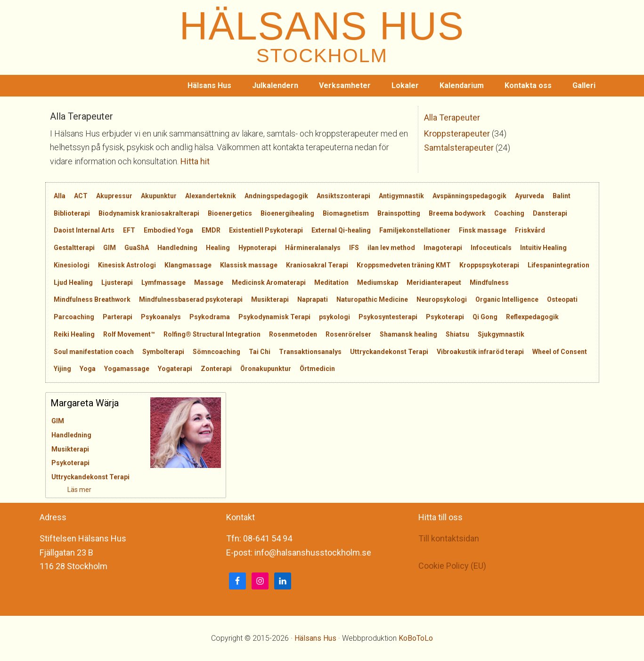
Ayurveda (530, 196)
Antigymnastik (401, 196)
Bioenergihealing (287, 213)
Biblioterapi (72, 213)
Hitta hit (195, 161)
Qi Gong (485, 317)
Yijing (62, 369)
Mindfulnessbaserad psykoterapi (191, 299)
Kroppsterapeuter (457, 133)
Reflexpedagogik (532, 317)
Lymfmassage (163, 282)
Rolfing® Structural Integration (212, 334)
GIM (110, 248)
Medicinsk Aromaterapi (269, 282)
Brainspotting (399, 213)
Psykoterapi (445, 317)
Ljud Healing (73, 282)
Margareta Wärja (85, 403)
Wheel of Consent (560, 352)
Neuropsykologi (442, 299)
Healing (218, 248)
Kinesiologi (72, 265)
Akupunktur (159, 196)
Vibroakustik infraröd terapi (480, 352)
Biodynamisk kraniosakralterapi (149, 213)
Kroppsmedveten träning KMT (404, 265)
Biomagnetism (346, 213)
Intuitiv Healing (543, 248)
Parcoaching (74, 317)
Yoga (88, 369)
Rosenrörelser (348, 334)
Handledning (177, 248)
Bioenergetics (230, 213)
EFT (129, 230)
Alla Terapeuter (452, 117)
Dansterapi (550, 213)
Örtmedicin (317, 369)
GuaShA (137, 248)
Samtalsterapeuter (459, 148)
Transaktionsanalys (310, 352)
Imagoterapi (443, 248)
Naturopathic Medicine (372, 299)
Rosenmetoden (293, 334)
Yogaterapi (175, 369)
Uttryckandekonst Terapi (389, 352)
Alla (60, 196)
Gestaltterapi (74, 248)
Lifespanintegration (558, 265)
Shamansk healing (408, 334)
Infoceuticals (491, 248)
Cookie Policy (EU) (452, 566)
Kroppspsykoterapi (489, 265)
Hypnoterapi (257, 248)
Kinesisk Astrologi (127, 265)
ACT (81, 196)
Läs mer (62, 490)
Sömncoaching (216, 352)
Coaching (509, 213)
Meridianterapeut (434, 282)
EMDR (211, 230)
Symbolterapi (163, 352)
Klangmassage (188, 265)
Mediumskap (378, 282)
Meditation (331, 282)
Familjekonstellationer (415, 230)
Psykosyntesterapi (388, 317)
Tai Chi (260, 352)
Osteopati (562, 299)
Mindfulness (489, 282)
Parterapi (118, 317)
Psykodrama (210, 317)
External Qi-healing (341, 230)
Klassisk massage (249, 265)
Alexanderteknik (211, 196)
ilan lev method (391, 248)
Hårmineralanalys (313, 248)
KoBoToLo (416, 638)
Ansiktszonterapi (343, 196)
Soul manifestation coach (94, 352)
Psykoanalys (161, 317)
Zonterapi (216, 369)
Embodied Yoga (168, 230)
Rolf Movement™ (129, 334)
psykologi (334, 317)
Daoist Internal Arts (84, 230)
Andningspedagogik (276, 196)
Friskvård (530, 230)
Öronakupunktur (266, 369)
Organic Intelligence (507, 299)
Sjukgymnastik (501, 334)
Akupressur (114, 196)
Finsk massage (483, 230)
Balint (562, 196)
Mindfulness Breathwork (92, 299)
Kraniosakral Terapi (317, 265)
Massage (209, 282)
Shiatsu (457, 334)
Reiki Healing (74, 334)
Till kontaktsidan (449, 538)
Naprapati (313, 299)
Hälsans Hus (315, 638)
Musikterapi (270, 299)
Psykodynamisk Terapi (274, 317)
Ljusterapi (117, 282)
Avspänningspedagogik (469, 196)
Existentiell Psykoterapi (266, 230)
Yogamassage (127, 369)
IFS (354, 248)
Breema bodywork (457, 213)
